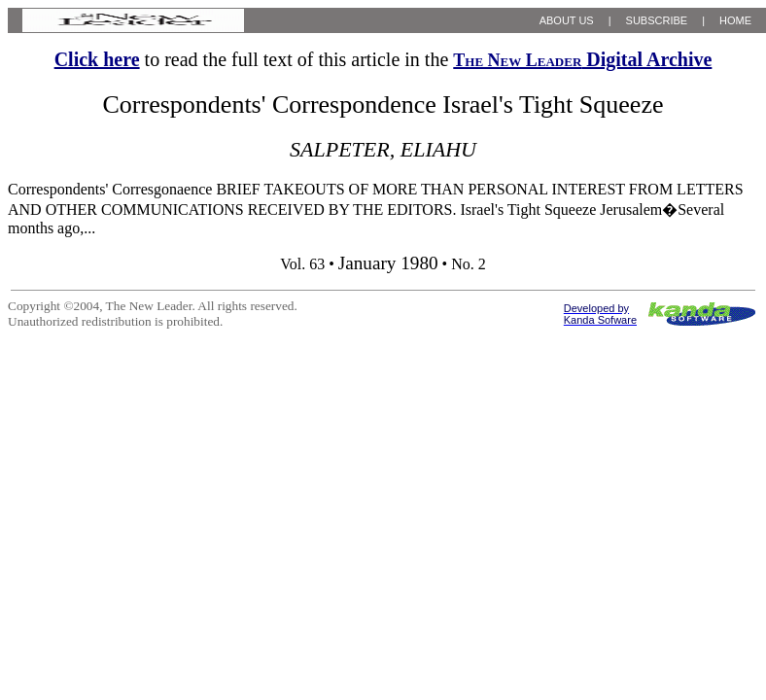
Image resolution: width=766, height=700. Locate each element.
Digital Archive (582, 59)
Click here (97, 59)
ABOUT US (567, 20)
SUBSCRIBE (657, 20)
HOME (735, 20)
